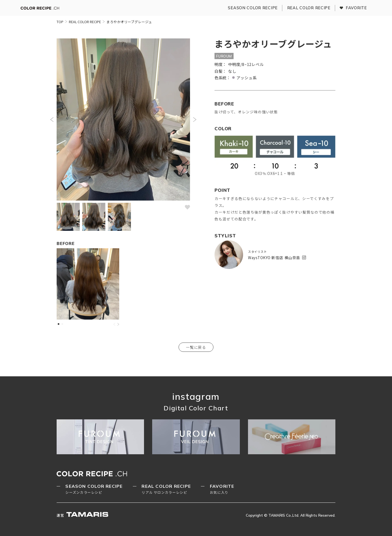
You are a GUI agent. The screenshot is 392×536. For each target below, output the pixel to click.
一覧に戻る (196, 347)
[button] (52, 119)
